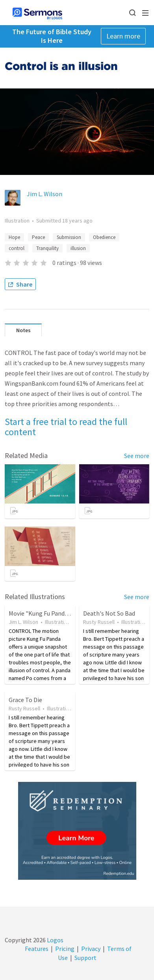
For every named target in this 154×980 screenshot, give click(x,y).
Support (85, 958)
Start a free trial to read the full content (66, 427)
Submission (69, 237)
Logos (55, 940)
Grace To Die (25, 700)
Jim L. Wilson (45, 194)
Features (37, 949)
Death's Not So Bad (109, 613)
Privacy (91, 949)
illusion (78, 248)
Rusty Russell (99, 622)
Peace (38, 237)
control (17, 248)
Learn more (123, 36)
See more (137, 456)
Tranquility (47, 248)
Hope (14, 237)
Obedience (104, 237)
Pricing (65, 949)
